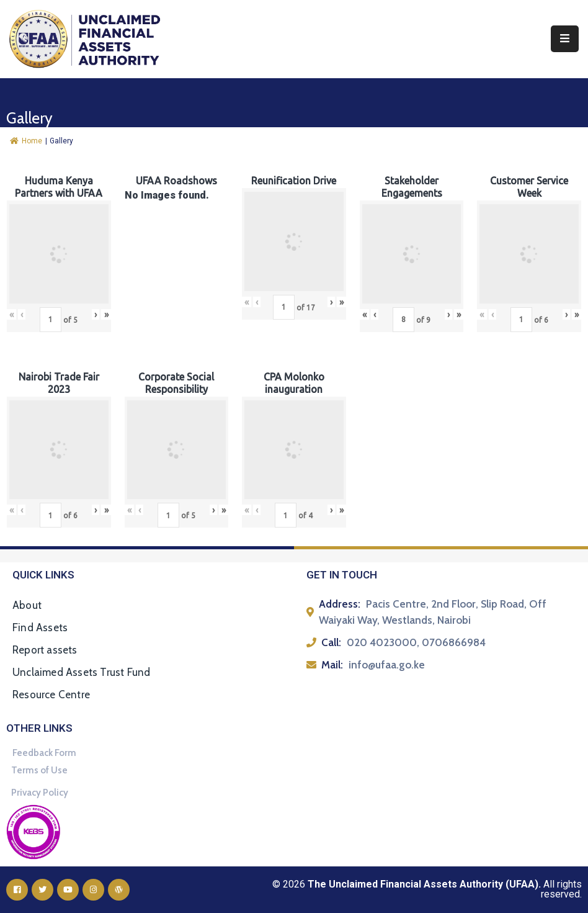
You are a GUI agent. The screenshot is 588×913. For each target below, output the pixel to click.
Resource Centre (51, 695)
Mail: (332, 665)
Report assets (45, 650)
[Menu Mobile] (565, 39)
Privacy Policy (40, 793)
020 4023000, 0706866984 (416, 642)
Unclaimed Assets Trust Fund (81, 672)
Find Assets (40, 627)
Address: (340, 604)
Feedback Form (44, 753)
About (27, 605)
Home (26, 141)
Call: (331, 642)
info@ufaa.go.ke (387, 665)
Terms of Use (39, 770)
